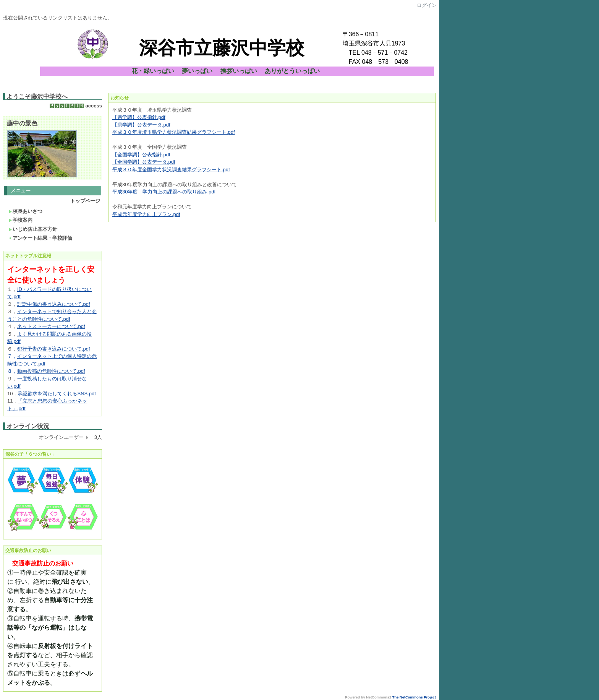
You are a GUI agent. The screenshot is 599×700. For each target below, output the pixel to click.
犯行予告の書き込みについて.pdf (54, 349)
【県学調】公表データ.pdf (141, 125)
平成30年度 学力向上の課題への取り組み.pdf (164, 192)
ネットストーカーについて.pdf (51, 326)
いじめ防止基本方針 (33, 229)
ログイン (427, 5)
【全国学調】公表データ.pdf (144, 162)
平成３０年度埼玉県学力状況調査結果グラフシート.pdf (174, 132)
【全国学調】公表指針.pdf (141, 155)
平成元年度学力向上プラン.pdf (146, 214)
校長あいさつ (25, 211)
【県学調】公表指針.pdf (139, 117)
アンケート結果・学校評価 (40, 238)
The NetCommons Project (414, 697)
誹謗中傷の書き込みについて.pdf (54, 304)
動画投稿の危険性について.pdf (51, 371)
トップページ (85, 201)
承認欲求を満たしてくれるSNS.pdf (57, 394)
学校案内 (20, 220)
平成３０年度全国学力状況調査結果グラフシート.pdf (171, 170)
